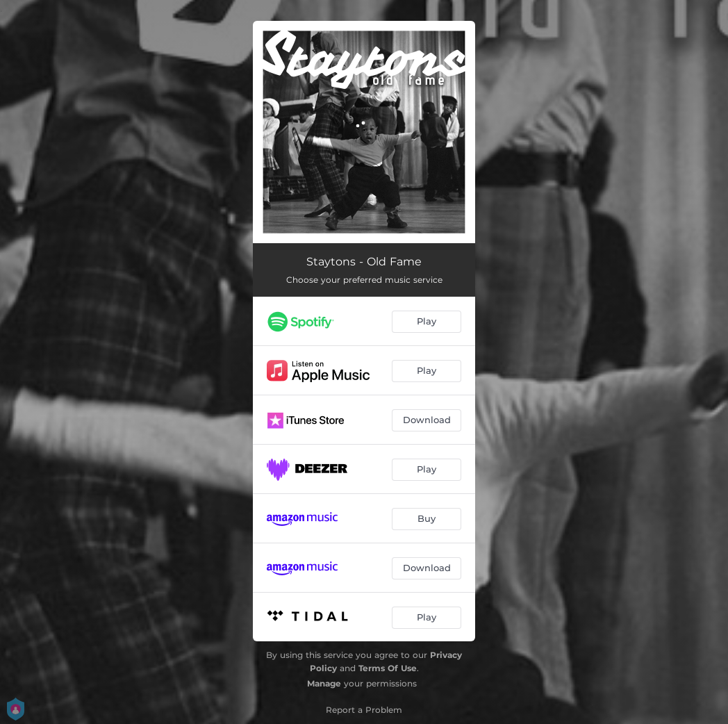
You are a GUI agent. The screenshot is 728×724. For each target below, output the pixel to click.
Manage (324, 683)
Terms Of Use (388, 668)
